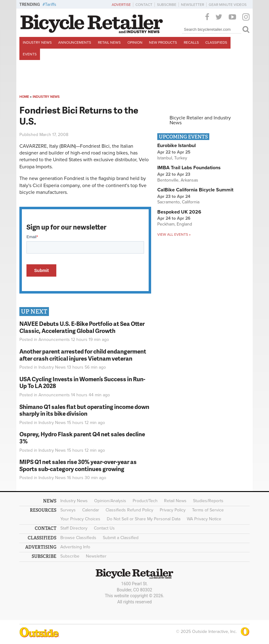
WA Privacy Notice (204, 519)
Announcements (75, 42)
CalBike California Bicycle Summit (195, 190)
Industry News (37, 42)
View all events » (174, 234)
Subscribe (167, 5)
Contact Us (104, 528)
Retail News (109, 42)
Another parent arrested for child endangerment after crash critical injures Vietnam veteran (83, 355)
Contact (144, 5)
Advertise (121, 5)
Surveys (68, 510)
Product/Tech (145, 501)
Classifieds (216, 42)
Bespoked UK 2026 (179, 212)
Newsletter (193, 5)
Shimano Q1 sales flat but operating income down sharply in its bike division (84, 410)
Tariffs (51, 4)
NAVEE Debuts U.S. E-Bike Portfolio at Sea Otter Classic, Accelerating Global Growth (82, 327)
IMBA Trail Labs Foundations (189, 168)
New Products (163, 42)
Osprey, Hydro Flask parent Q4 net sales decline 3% (82, 438)
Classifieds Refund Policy (129, 510)
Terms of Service (208, 510)
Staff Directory (74, 528)
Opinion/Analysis (110, 501)
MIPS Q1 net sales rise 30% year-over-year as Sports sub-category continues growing (78, 465)
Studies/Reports (208, 501)
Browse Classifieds (78, 538)
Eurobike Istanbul (177, 146)
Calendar (91, 510)
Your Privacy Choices (80, 519)
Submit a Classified (121, 538)
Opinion (135, 42)
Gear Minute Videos (228, 5)
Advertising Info (75, 547)
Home (24, 97)
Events (30, 54)
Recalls (191, 42)
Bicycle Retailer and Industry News (200, 120)
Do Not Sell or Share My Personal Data (144, 519)
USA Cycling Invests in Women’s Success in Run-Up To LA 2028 (82, 382)
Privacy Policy (173, 510)
